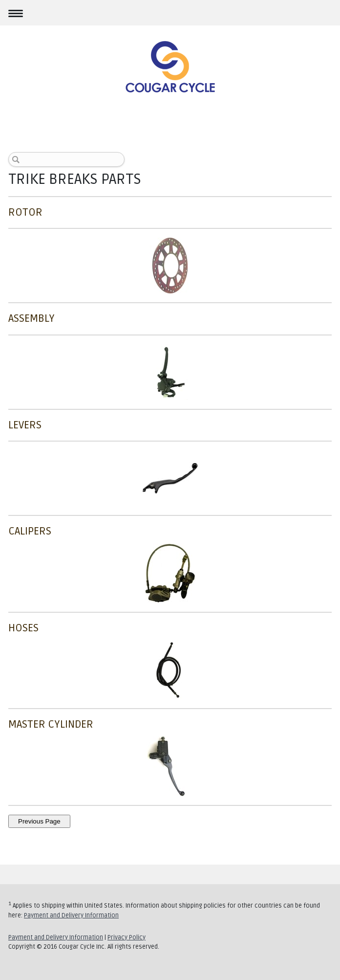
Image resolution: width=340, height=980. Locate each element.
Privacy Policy (127, 937)
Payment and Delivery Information (71, 915)
